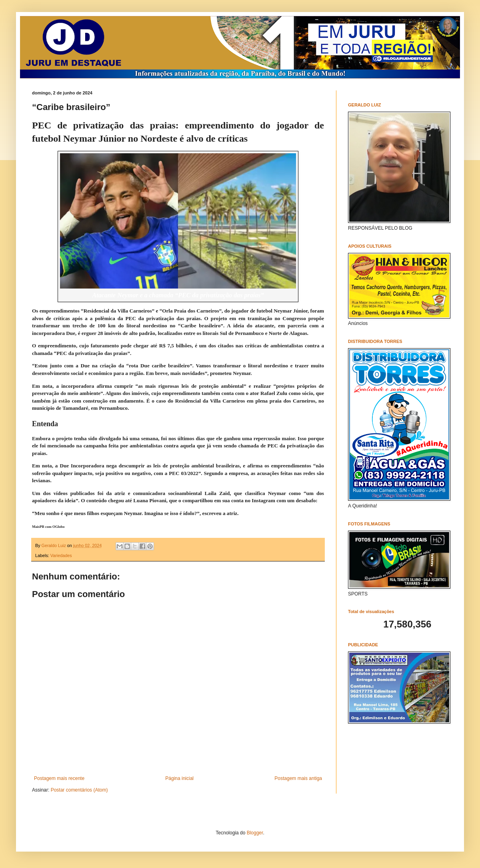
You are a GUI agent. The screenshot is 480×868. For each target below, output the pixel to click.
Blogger (255, 833)
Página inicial (179, 778)
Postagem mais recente (59, 778)
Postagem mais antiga (298, 778)
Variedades (61, 555)
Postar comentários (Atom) (79, 790)
